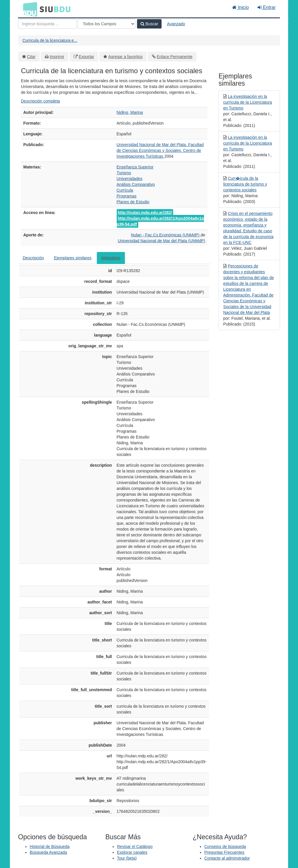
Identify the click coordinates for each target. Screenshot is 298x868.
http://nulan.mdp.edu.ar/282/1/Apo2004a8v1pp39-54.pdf (160, 221)
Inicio (241, 7)
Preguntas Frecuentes (224, 852)
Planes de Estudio (133, 202)
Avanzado (176, 24)
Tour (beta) (127, 858)
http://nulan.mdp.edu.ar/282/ (145, 213)
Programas (127, 196)
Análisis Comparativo (136, 184)
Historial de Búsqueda (50, 847)
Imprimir (57, 57)
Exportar (86, 57)
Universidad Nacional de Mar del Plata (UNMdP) (162, 241)
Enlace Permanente (174, 57)
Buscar (149, 24)
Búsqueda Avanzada (48, 852)
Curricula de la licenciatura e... (50, 40)
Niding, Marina (130, 112)
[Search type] (107, 24)
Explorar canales (132, 852)
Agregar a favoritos (125, 57)
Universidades (130, 179)
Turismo (124, 173)
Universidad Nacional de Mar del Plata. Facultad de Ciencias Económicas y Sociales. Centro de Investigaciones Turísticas (160, 150)
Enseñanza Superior (135, 167)
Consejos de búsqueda (225, 847)
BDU (29, 9)
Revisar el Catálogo (135, 847)
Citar (31, 57)
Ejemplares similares (73, 258)
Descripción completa (40, 101)
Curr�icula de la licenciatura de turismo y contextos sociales (245, 184)
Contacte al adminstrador (227, 858)
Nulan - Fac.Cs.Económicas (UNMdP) (166, 235)
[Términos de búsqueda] (47, 24)
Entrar (267, 7)
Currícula (125, 190)
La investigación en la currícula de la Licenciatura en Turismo (248, 102)
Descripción (33, 258)
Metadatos (111, 258)
